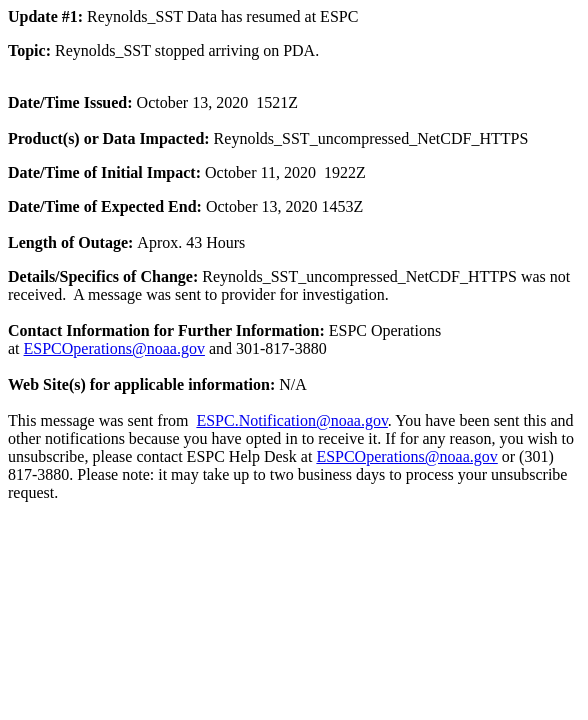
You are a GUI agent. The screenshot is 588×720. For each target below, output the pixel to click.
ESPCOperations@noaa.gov (114, 348)
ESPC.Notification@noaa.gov (291, 420)
